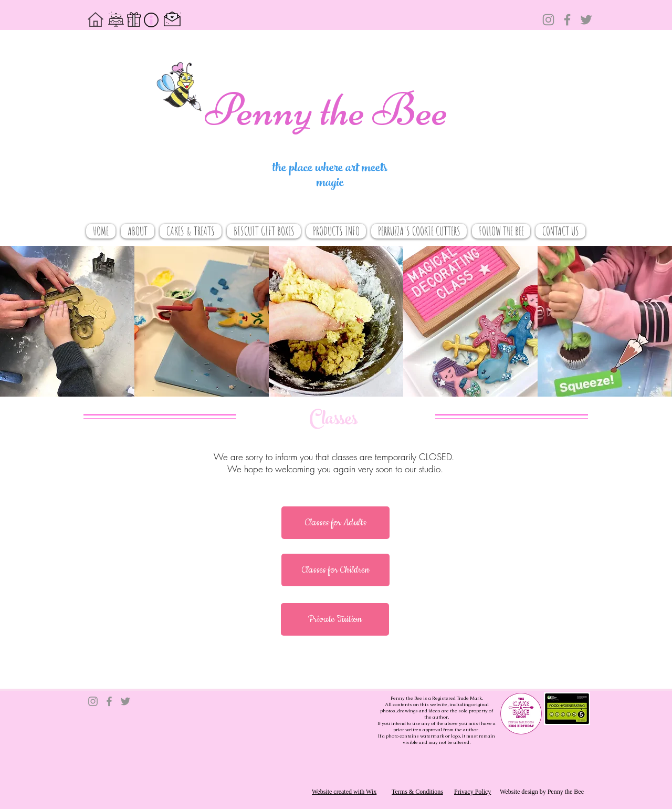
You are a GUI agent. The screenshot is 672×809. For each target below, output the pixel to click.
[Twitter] (586, 20)
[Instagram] (548, 20)
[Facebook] (567, 20)
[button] (335, 523)
